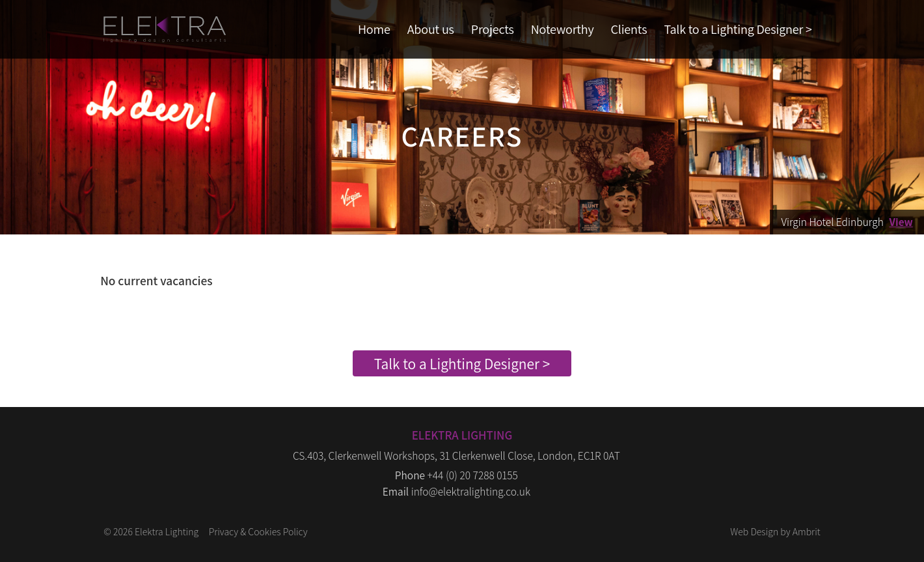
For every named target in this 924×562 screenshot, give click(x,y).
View (901, 222)
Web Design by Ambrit (775, 531)
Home (374, 29)
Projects (493, 29)
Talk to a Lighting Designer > (738, 29)
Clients (629, 29)
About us (431, 29)
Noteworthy (563, 29)
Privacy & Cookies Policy (258, 531)
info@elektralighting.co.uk (471, 491)
